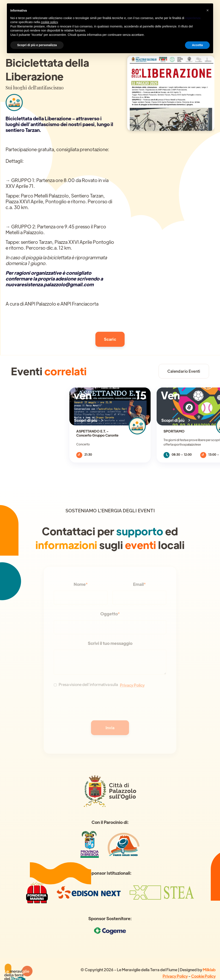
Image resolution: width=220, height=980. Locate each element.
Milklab (209, 969)
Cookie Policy (203, 976)
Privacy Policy (175, 976)
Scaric (110, 339)
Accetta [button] (197, 45)
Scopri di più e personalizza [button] (37, 45)
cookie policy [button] (49, 22)
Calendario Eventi (184, 371)
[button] (208, 10)
